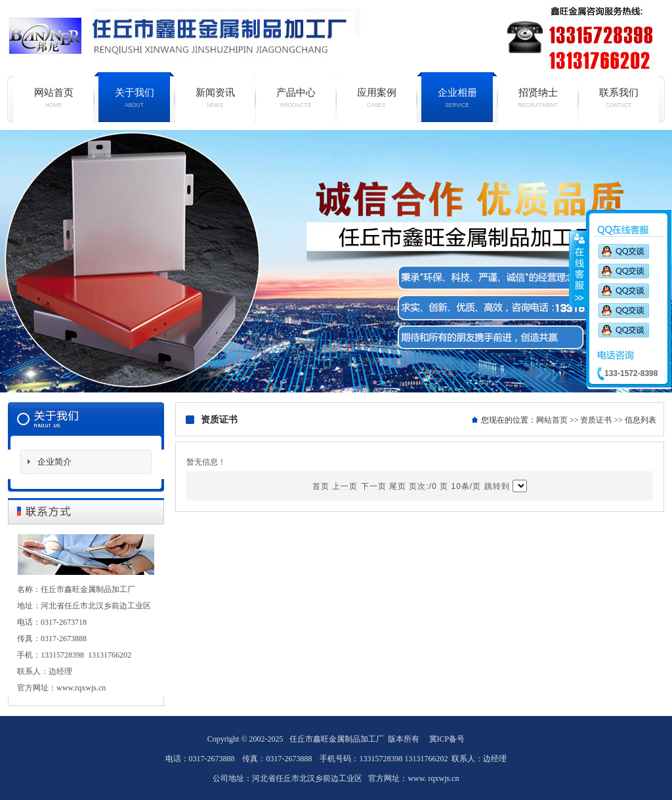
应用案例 (376, 98)
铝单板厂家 (336, 261)
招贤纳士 (538, 98)
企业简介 (54, 462)
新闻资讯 (215, 98)
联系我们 (619, 98)
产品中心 (296, 98)
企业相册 (457, 98)
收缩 (578, 268)
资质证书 (596, 420)
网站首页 (53, 98)
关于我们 (134, 98)
